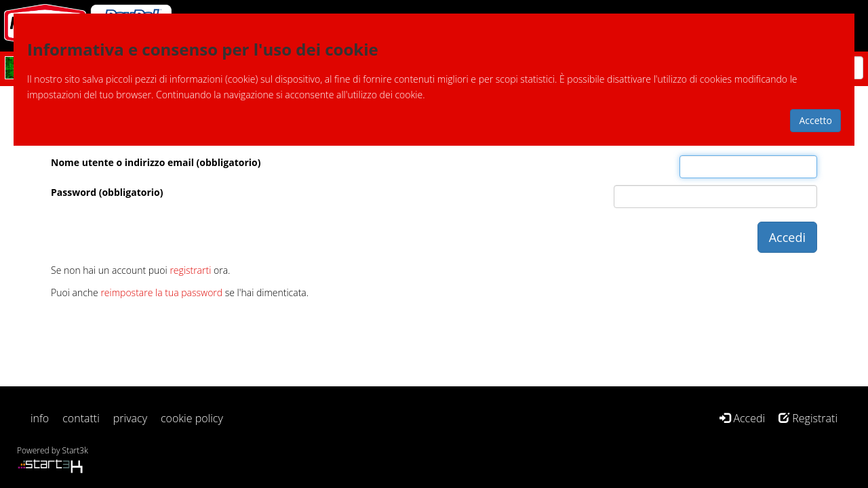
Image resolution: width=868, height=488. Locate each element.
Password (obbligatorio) (107, 192)
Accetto (815, 120)
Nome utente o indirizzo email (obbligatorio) (156, 162)
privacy (130, 418)
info (40, 418)
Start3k (75, 450)
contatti (81, 418)
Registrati (808, 418)
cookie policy (192, 418)
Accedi (742, 418)
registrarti (190, 270)
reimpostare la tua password (161, 292)
